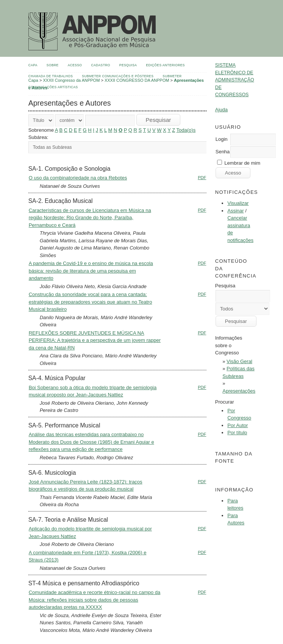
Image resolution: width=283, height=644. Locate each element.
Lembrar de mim (242, 163)
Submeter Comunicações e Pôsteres (118, 76)
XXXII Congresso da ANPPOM (72, 80)
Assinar (235, 211)
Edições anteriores (166, 65)
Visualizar (238, 203)
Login (222, 139)
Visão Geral (239, 361)
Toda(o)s (186, 130)
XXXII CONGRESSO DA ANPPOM (137, 80)
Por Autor (238, 425)
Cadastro (100, 65)
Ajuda (221, 110)
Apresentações (239, 391)
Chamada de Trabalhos (51, 76)
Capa (33, 65)
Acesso (75, 65)
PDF (202, 178)
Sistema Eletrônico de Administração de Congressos (235, 80)
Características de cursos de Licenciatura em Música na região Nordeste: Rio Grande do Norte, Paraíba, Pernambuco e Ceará (90, 218)
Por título (237, 433)
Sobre (53, 65)
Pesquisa (128, 65)
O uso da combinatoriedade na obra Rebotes (78, 178)
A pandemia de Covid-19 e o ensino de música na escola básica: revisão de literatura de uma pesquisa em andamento (91, 271)
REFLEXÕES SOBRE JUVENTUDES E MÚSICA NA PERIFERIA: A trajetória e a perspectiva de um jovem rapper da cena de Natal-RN (95, 340)
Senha (223, 152)
